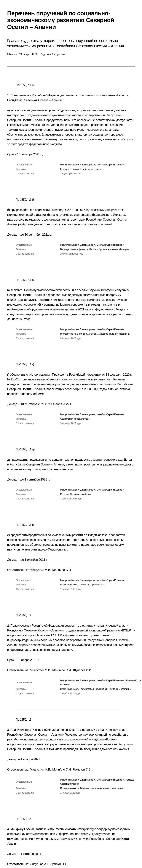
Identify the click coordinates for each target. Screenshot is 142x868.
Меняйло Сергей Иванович (110, 165)
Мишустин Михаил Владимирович (78, 165)
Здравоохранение (108, 249)
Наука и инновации (99, 788)
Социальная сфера (70, 419)
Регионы (75, 169)
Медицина (124, 249)
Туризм (98, 169)
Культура (65, 169)
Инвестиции (125, 689)
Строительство (97, 585)
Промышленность (69, 585)
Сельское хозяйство (80, 494)
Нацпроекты (87, 169)
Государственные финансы (74, 249)
